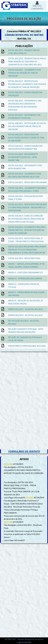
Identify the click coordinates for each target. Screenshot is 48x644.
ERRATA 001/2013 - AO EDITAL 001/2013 (25, 309)
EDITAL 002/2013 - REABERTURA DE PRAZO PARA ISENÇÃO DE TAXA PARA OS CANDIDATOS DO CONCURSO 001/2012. (27, 61)
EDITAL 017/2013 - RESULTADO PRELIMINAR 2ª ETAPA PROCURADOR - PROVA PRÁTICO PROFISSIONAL (27, 207)
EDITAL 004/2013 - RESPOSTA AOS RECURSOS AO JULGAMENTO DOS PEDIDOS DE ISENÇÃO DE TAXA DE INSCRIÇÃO (27, 84)
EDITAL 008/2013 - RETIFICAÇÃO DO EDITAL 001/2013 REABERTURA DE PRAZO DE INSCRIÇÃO (27, 126)
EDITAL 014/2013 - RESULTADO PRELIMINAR (27, 182)
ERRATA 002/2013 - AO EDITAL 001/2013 (25, 315)
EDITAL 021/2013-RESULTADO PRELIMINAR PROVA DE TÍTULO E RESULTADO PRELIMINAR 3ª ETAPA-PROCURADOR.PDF (27, 250)
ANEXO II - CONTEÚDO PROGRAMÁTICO (26, 272)
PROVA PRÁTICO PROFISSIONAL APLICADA (27, 346)
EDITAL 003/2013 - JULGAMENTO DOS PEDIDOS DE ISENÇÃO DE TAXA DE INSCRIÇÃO (25, 73)
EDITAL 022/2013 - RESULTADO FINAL (24, 258)
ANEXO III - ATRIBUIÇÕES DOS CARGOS (25, 278)
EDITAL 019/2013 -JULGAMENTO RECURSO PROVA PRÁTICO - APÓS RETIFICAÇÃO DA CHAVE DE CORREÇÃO (27, 230)
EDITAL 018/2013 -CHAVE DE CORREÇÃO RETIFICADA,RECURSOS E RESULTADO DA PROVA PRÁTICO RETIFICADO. (26, 219)
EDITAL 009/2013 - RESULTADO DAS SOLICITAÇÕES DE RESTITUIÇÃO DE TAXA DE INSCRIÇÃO (26, 138)
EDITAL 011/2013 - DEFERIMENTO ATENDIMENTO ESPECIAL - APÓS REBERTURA (23, 157)
